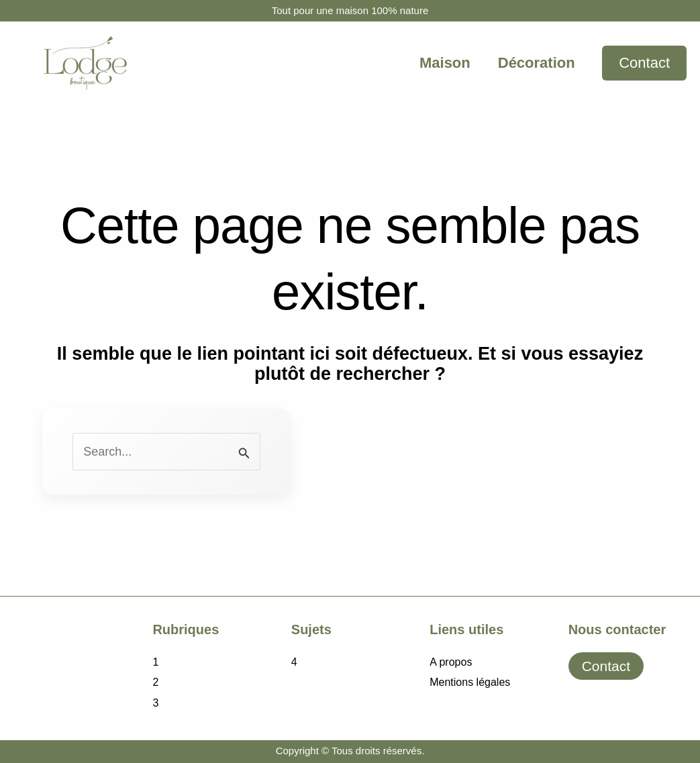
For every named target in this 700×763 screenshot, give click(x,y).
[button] (644, 63)
